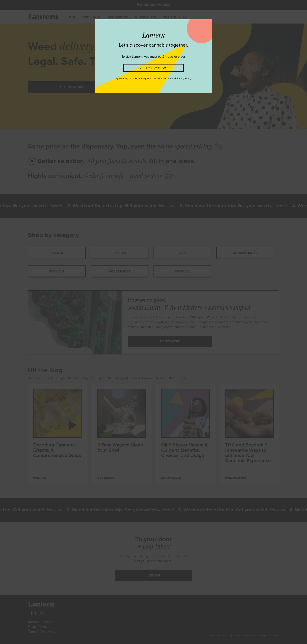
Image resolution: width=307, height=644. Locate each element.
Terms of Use (164, 79)
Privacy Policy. (184, 79)
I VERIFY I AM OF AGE (153, 68)
